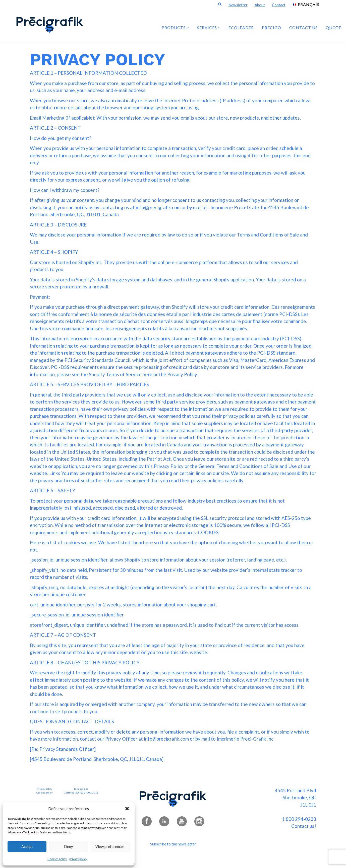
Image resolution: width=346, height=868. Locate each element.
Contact (279, 5)
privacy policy (78, 859)
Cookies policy (57, 859)
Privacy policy (44, 789)
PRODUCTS (175, 27)
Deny (69, 846)
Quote (333, 27)
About (260, 5)
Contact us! (304, 826)
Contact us (303, 27)
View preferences (110, 846)
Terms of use (81, 789)
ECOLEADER (241, 27)
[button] (127, 809)
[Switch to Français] (306, 4)
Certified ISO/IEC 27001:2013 (81, 793)
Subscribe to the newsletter (173, 844)
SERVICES (209, 27)
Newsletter (238, 5)
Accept (27, 846)
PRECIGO (272, 27)
